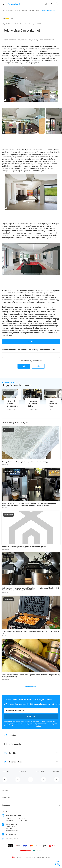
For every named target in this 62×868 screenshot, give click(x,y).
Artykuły (56, 771)
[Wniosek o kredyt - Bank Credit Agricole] (38, 850)
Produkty (6, 771)
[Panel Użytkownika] (52, 4)
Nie (38, 366)
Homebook (6, 805)
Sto (12, 18)
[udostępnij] (58, 864)
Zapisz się (31, 716)
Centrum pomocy (10, 839)
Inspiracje (23, 771)
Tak (24, 366)
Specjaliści (40, 771)
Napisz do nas (9, 835)
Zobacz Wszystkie (31, 687)
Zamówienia (6, 798)
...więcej (39, 726)
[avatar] (6, 18)
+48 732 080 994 (11, 815)
